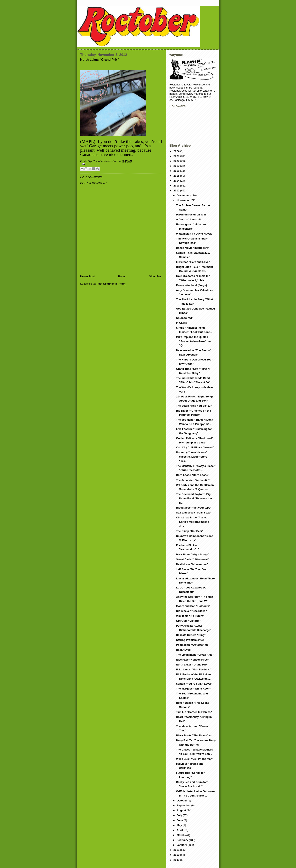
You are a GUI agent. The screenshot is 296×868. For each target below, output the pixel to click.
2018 (177, 171)
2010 (177, 855)
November (184, 200)
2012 (177, 191)
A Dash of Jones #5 (188, 219)
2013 (177, 186)
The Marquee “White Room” (194, 689)
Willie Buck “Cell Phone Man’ (194, 759)
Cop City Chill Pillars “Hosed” (195, 447)
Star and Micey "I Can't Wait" (194, 513)
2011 (177, 850)
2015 (177, 176)
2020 (177, 161)
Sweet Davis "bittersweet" (192, 559)
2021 (177, 156)
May (180, 825)
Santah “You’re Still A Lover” (194, 684)
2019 (177, 166)
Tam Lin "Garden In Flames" (194, 712)
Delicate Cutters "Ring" (191, 635)
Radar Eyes (183, 650)
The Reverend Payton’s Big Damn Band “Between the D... (194, 498)
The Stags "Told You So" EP (194, 406)
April (180, 830)
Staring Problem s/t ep (190, 640)
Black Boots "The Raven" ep (194, 735)
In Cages (182, 323)
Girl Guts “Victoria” (188, 621)
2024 (177, 151)
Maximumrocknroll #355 (191, 215)
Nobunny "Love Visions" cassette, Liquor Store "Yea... (192, 457)
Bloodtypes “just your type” (194, 508)
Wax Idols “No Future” (190, 616)
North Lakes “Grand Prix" (192, 665)
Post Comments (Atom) (111, 284)
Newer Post (87, 276)
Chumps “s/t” (185, 318)
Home (122, 276)
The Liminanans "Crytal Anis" (195, 655)
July (180, 815)
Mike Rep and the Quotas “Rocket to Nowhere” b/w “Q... (194, 341)
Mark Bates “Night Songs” (193, 554)
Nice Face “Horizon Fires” (192, 660)
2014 (177, 181)
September (184, 805)
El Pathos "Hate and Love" (193, 262)
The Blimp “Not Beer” (190, 531)
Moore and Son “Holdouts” (193, 606)
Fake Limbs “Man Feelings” (194, 669)
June (180, 820)
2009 (177, 860)
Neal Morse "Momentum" (192, 564)
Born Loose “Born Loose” (193, 475)
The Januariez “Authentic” (193, 480)
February (183, 840)
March (181, 835)
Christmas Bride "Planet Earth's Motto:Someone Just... (192, 522)
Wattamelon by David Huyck (194, 234)
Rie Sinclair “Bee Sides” (191, 611)
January (182, 845)
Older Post (156, 276)
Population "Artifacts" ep (192, 645)
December (184, 195)
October (182, 801)
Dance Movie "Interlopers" (193, 248)
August (182, 810)
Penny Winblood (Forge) (191, 285)
